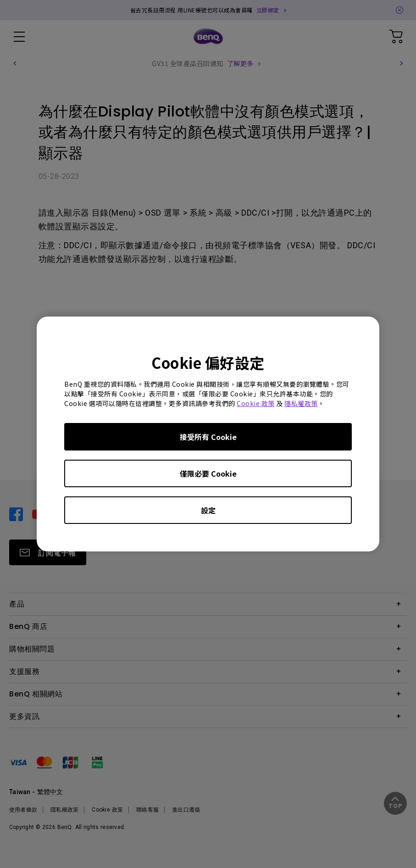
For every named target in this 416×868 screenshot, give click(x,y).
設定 (208, 510)
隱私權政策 (301, 403)
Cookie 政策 (256, 403)
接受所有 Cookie (208, 437)
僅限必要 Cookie (208, 473)
